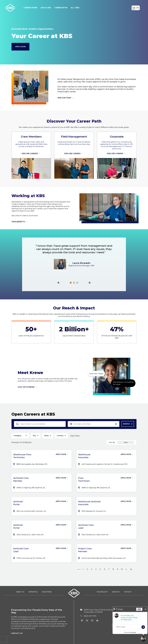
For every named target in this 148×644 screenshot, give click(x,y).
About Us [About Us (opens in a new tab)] (20, 592)
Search (126, 424)
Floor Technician (84, 479)
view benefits (20, 222)
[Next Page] (126, 569)
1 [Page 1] (83, 569)
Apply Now (20, 47)
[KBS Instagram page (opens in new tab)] (97, 620)
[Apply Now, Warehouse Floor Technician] (63, 454)
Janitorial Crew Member (21, 479)
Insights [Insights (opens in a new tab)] (116, 592)
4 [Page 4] (96, 569)
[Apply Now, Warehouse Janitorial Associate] (128, 501)
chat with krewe (28, 387)
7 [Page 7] (109, 569)
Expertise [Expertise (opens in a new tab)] (33, 592)
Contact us (17, 633)
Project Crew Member (85, 550)
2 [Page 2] (87, 569)
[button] (59, 283)
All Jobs (75, 8)
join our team (66, 98)
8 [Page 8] (113, 569)
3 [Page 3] (92, 569)
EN (134, 8)
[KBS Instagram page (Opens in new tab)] (92, 620)
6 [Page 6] (105, 569)
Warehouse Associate (84, 456)
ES (138, 8)
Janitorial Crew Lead (86, 526)
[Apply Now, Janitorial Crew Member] (63, 478)
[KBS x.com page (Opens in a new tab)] (87, 620)
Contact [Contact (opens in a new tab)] (128, 592)
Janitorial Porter (18, 503)
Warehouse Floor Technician (22, 456)
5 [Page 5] (100, 569)
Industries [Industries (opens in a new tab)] (47, 592)
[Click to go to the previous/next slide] (71, 283)
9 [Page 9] (117, 569)
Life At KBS (46, 8)
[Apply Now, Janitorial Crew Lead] (128, 525)
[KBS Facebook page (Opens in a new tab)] (82, 620)
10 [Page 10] (122, 569)
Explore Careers (31, 154)
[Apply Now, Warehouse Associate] (128, 454)
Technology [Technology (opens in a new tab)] (102, 592)
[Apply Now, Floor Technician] (128, 478)
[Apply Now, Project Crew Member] (128, 548)
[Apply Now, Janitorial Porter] (63, 501)
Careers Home (30, 8)
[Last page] (131, 569)
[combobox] (94, 424)
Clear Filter (75, 436)
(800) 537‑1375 (90, 616)
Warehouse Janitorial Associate (89, 503)
